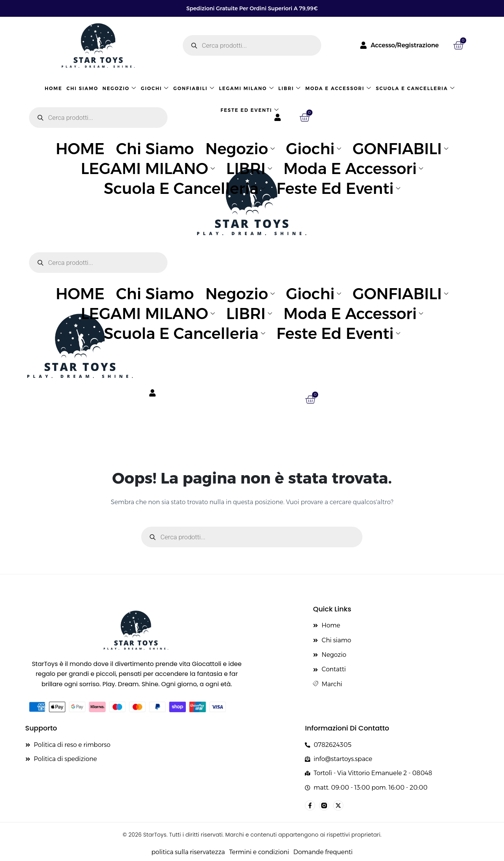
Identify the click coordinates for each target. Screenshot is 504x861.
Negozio (120, 88)
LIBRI (290, 88)
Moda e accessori (338, 88)
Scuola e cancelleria (415, 88)
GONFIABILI (194, 88)
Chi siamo (82, 88)
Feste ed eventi (250, 110)
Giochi (155, 88)
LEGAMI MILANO (247, 88)
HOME (53, 88)
